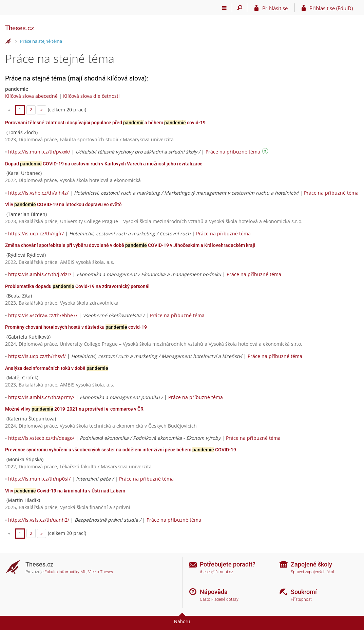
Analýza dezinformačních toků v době (57, 368)
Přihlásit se (275, 8)
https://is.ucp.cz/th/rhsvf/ (37, 356)
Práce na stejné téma (41, 41)
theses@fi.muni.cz (216, 572)
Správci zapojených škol (312, 572)
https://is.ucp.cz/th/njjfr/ (36, 233)
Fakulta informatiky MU (65, 572)
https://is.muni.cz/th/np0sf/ (39, 479)
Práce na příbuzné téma (233, 152)
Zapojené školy (311, 564)
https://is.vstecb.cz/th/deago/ (41, 438)
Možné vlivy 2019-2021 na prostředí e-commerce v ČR (74, 409)
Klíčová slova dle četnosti (91, 96)
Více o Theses (101, 572)
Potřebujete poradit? (228, 564)
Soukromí (304, 592)
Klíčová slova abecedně (31, 96)
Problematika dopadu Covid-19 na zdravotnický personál (77, 286)
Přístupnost (301, 599)
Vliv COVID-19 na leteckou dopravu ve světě (63, 204)
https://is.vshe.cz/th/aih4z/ (38, 193)
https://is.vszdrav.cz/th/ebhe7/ (43, 315)
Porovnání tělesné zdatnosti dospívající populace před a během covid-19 (105, 123)
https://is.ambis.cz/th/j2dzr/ (40, 274)
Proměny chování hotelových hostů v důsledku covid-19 (76, 327)
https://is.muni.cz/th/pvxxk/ (39, 152)
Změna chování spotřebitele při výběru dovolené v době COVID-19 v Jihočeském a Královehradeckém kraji (130, 245)
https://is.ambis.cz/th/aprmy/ (41, 397)
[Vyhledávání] (240, 8)
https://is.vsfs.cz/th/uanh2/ (39, 520)
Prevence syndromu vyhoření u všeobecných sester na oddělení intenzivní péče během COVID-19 (121, 450)
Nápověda (214, 592)
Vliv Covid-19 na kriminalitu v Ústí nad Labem (65, 491)
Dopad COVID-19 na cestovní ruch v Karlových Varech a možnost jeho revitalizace (104, 164)
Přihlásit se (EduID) (331, 8)
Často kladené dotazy (219, 599)
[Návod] (266, 152)
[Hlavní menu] (224, 8)
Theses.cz (20, 28)
